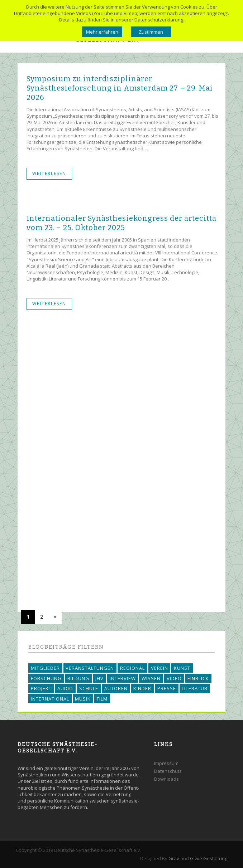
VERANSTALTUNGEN (90, 668)
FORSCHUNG (46, 678)
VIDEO (174, 678)
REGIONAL (132, 668)
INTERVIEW (123, 678)
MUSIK (83, 699)
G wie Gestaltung (209, 858)
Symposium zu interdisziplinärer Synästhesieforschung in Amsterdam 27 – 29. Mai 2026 (120, 88)
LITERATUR (195, 688)
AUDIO (65, 688)
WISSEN (151, 678)
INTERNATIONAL (50, 699)
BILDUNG (78, 678)
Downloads (166, 779)
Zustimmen (151, 32)
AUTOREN (116, 688)
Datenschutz (168, 771)
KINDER (142, 688)
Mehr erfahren (102, 32)
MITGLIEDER (45, 668)
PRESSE (167, 688)
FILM (102, 699)
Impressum (166, 763)
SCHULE (89, 688)
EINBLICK (198, 678)
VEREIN (159, 668)
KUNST (182, 668)
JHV (99, 678)
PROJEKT (41, 688)
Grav (174, 858)
